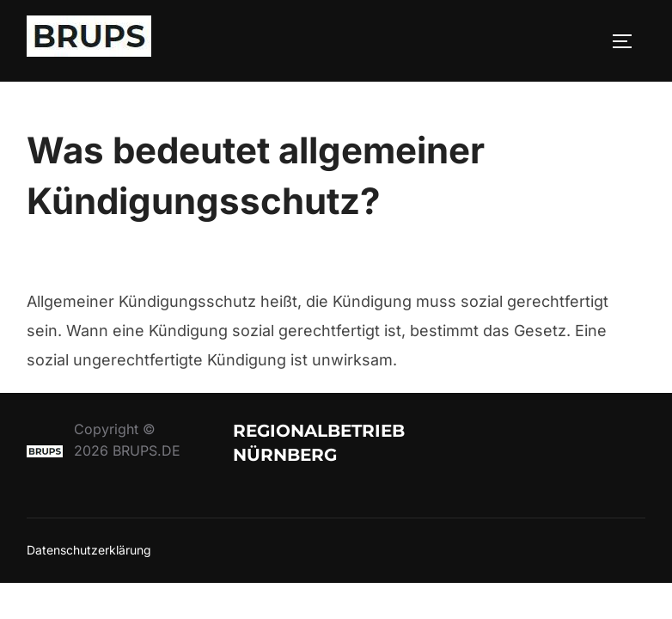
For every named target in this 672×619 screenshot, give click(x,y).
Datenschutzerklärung (89, 550)
